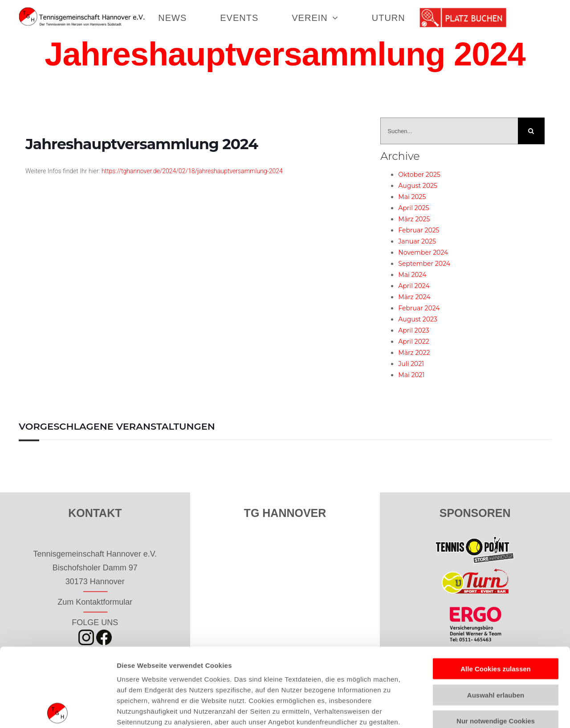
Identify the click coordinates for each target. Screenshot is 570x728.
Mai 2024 (412, 275)
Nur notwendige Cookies (496, 643)
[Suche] (531, 131)
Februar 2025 (419, 230)
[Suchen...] (449, 131)
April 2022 (413, 342)
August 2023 (418, 319)
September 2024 (424, 264)
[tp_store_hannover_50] (475, 540)
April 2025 (413, 208)
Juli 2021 (411, 364)
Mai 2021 (411, 375)
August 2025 (418, 186)
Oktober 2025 (419, 175)
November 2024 (423, 252)
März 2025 (414, 219)
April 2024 (414, 286)
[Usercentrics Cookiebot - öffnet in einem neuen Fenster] (58, 711)
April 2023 (413, 330)
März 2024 (414, 297)
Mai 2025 (412, 197)
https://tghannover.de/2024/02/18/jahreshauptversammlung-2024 (192, 171)
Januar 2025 (417, 241)
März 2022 (414, 353)
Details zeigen (474, 710)
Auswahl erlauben (496, 616)
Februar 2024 (419, 308)
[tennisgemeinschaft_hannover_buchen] (463, 11)
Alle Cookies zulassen (496, 591)
